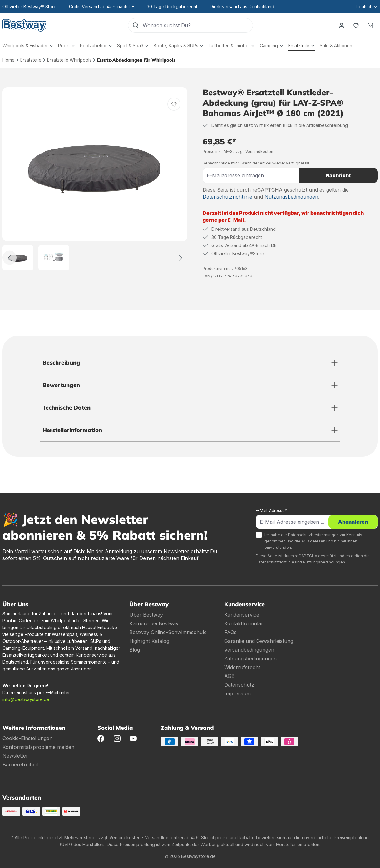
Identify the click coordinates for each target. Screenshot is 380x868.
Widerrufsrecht (242, 667)
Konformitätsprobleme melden (38, 747)
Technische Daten (67, 408)
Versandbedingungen (249, 650)
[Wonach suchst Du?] (198, 25)
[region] (95, 179)
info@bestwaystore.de (26, 699)
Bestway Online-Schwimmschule (168, 632)
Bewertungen (61, 385)
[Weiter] (181, 258)
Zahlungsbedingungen (250, 659)
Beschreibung (61, 363)
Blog (135, 650)
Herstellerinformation (72, 430)
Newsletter (15, 756)
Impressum (237, 694)
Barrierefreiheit (20, 765)
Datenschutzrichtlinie (227, 197)
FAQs (230, 632)
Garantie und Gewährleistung (259, 641)
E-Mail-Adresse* (271, 510)
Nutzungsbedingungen (291, 197)
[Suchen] (136, 25)
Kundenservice (242, 615)
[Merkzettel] (356, 25)
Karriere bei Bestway (154, 623)
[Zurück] (10, 258)
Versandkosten (125, 838)
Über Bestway (146, 615)
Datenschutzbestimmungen (313, 535)
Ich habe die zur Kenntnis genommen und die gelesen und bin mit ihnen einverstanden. (313, 541)
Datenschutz (239, 685)
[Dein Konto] (342, 25)
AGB (305, 541)
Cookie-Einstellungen (27, 738)
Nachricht (338, 175)
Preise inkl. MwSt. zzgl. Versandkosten (238, 151)
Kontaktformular (244, 623)
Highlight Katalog (149, 641)
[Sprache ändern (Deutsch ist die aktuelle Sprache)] (366, 7)
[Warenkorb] (370, 25)
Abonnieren (353, 522)
